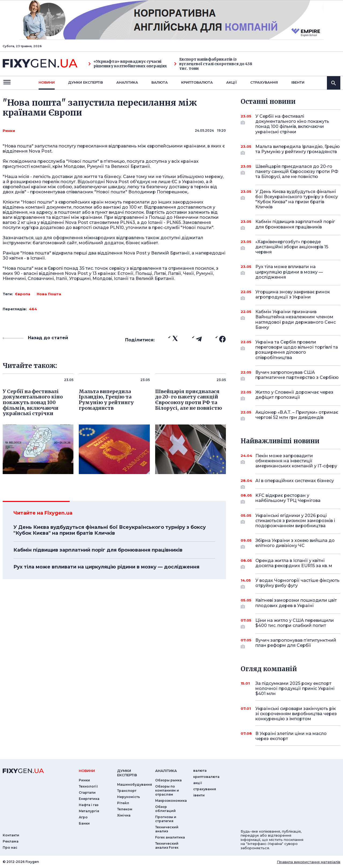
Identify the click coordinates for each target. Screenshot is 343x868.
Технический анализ (167, 829)
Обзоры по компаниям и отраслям (167, 790)
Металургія (89, 811)
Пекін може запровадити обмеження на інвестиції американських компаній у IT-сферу (296, 461)
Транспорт (127, 791)
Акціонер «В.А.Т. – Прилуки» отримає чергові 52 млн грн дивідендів (297, 415)
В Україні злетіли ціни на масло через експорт (291, 736)
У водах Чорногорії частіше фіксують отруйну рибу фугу (297, 583)
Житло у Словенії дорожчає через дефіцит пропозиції (294, 395)
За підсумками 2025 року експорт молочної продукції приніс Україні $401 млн (295, 688)
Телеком (125, 809)
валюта (160, 82)
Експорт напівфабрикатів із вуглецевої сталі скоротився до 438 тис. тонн (213, 64)
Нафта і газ (89, 805)
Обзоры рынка (168, 780)
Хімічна (124, 815)
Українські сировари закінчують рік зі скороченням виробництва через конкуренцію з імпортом (296, 714)
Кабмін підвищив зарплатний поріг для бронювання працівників (98, 550)
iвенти (298, 82)
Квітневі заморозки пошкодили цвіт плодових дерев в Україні (296, 603)
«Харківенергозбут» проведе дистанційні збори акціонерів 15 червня (292, 247)
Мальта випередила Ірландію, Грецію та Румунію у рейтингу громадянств (298, 149)
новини (47, 82)
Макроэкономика (171, 801)
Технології (88, 786)
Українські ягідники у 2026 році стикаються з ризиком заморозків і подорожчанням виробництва (295, 521)
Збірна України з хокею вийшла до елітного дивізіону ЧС (295, 543)
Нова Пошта (49, 294)
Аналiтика (127, 82)
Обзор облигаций (165, 809)
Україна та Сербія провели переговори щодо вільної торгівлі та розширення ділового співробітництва (297, 350)
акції (232, 82)
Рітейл (123, 803)
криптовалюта (197, 82)
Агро (83, 817)
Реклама (11, 841)
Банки (84, 823)
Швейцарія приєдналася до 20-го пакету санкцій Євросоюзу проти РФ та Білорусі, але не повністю (297, 171)
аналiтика (166, 771)
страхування (264, 82)
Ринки (9, 131)
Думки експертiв (85, 82)
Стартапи (87, 793)
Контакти (11, 835)
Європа (23, 294)
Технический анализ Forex (167, 845)
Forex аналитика (170, 837)
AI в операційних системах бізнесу (295, 483)
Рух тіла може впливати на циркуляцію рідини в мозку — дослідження (106, 567)
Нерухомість (128, 797)
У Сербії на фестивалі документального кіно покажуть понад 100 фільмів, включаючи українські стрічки (292, 124)
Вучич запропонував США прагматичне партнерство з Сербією (297, 375)
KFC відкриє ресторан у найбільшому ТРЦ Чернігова (290, 498)
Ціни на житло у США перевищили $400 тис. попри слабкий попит (295, 623)
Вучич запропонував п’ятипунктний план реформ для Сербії (296, 643)
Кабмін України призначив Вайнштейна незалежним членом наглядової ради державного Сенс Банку (296, 320)
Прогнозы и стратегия (166, 819)
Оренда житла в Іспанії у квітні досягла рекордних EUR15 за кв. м (294, 564)
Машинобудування (135, 784)
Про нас (10, 847)
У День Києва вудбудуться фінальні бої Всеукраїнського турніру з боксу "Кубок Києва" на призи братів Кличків (110, 530)
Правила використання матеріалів (309, 862)
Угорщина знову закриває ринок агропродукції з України (293, 295)
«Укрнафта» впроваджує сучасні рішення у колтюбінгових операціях (128, 64)
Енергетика (89, 799)
